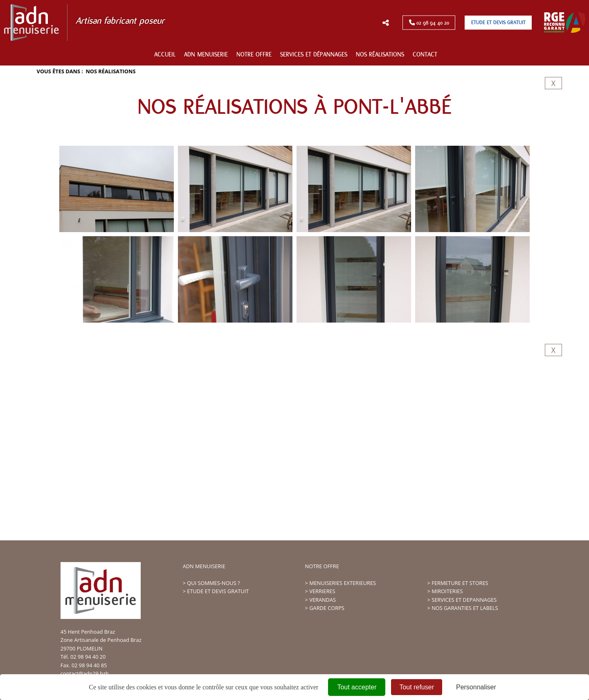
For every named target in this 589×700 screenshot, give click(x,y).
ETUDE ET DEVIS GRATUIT (218, 591)
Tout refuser (416, 687)
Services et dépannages (314, 54)
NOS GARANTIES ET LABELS (465, 608)
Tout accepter (357, 687)
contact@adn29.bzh (85, 673)
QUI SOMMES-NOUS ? (213, 583)
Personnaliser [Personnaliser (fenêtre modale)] (476, 687)
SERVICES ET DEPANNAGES (464, 600)
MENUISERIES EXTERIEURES (343, 583)
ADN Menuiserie (206, 54)
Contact (425, 54)
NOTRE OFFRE (322, 566)
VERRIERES (322, 591)
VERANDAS (323, 600)
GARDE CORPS (327, 608)
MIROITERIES (447, 591)
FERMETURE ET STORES (460, 583)
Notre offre (254, 54)
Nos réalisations (380, 54)
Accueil (165, 54)
